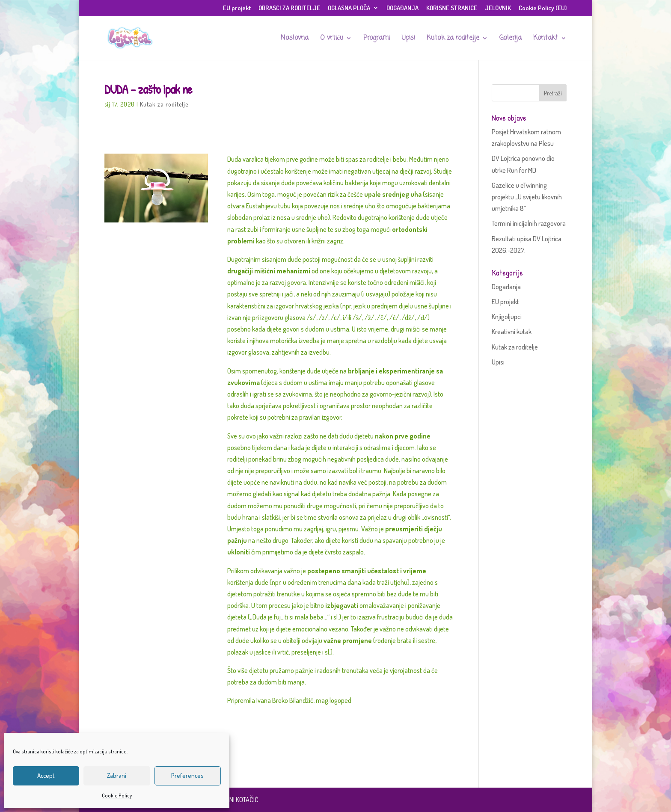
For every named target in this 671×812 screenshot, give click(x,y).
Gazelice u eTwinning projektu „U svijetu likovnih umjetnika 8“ (527, 197)
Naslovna (295, 39)
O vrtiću (332, 39)
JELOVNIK (498, 8)
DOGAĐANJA (402, 8)
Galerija (511, 39)
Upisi (408, 39)
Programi (377, 39)
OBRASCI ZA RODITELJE (289, 8)
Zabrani (117, 775)
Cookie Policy (117, 796)
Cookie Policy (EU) (543, 8)
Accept (46, 775)
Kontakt (546, 39)
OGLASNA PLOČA (349, 8)
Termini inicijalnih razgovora (529, 223)
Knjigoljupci (507, 317)
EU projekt (237, 8)
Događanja (506, 287)
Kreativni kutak (512, 332)
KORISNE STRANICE (452, 8)
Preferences (187, 775)
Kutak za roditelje (453, 39)
